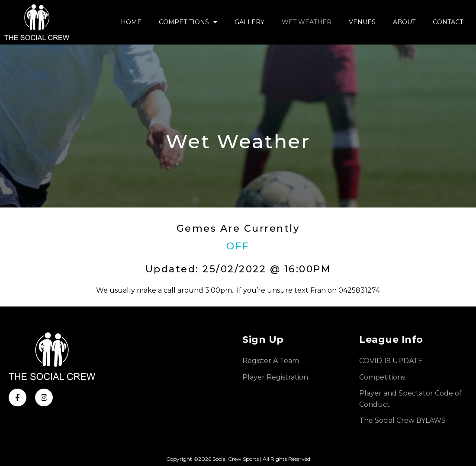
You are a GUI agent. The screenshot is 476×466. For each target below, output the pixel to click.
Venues (362, 22)
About (404, 22)
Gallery (249, 22)
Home (131, 22)
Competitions (188, 22)
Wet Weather (307, 22)
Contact (448, 22)
